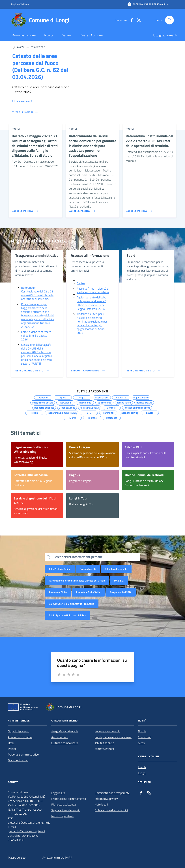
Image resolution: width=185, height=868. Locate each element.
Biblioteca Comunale (116, 569)
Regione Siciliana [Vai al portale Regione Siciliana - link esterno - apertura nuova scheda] (20, 4)
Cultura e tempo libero (65, 743)
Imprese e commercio (107, 731)
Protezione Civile (58, 592)
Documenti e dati (18, 760)
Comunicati (145, 737)
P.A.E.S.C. (119, 581)
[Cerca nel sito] (169, 20)
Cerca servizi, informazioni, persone (78, 557)
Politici (12, 749)
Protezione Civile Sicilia (88, 592)
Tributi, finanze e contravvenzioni (104, 746)
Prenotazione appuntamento (69, 799)
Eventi (142, 767)
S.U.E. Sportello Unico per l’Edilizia (67, 615)
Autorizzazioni (60, 737)
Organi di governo (19, 731)
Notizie (142, 731)
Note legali (101, 804)
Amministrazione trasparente (112, 793)
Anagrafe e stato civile (65, 731)
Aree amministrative (20, 737)
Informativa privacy (106, 799)
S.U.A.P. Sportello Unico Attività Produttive (72, 604)
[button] (149, 4)
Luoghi (142, 773)
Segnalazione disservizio (66, 810)
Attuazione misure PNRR (57, 857)
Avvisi (142, 743)
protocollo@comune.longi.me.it (27, 831)
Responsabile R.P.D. (121, 592)
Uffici (11, 743)
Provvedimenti (88, 569)
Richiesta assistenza (64, 804)
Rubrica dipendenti (62, 816)
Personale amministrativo (23, 754)
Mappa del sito (17, 857)
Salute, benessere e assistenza (113, 737)
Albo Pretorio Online (60, 569)
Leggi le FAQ (59, 793)
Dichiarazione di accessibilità (111, 810)
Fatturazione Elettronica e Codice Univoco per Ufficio (77, 581)
